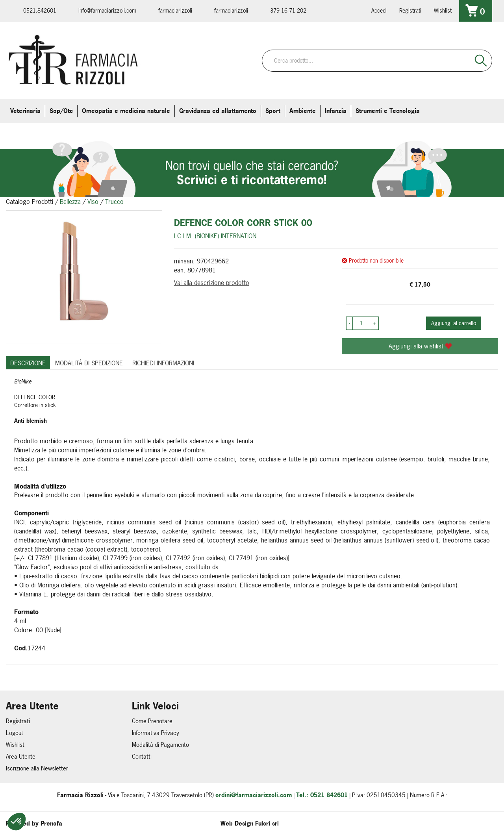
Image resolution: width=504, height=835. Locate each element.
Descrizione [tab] (28, 363)
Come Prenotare (152, 721)
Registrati (410, 10)
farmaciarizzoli (175, 10)
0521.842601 (40, 10)
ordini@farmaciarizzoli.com (254, 795)
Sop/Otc (61, 111)
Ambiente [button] (303, 111)
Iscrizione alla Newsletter (37, 768)
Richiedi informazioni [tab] (163, 363)
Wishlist (443, 10)
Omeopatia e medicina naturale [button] (126, 111)
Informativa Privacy (156, 733)
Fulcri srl (267, 823)
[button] (17, 822)
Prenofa (51, 823)
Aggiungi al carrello (454, 323)
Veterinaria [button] (25, 111)
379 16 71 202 (288, 10)
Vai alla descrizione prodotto (212, 283)
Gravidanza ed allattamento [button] (218, 111)
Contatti (142, 756)
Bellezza (70, 202)
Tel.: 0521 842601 (322, 795)
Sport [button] (273, 111)
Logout (15, 733)
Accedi (379, 10)
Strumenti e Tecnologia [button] (388, 111)
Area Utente (21, 756)
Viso (93, 202)
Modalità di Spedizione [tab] (89, 363)
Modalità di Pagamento (160, 745)
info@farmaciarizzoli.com (107, 10)
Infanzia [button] (336, 111)
